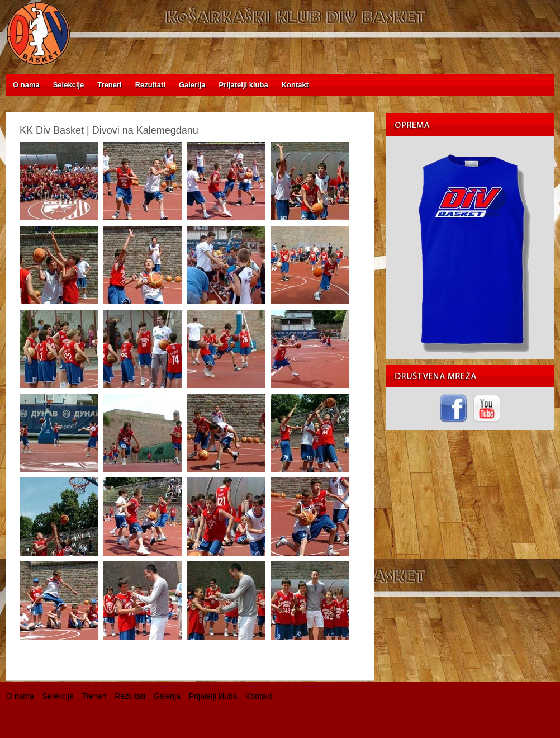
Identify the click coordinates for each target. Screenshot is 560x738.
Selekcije (58, 696)
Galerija (167, 696)
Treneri (94, 696)
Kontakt (258, 696)
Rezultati (130, 696)
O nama (20, 696)
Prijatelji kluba (213, 696)
